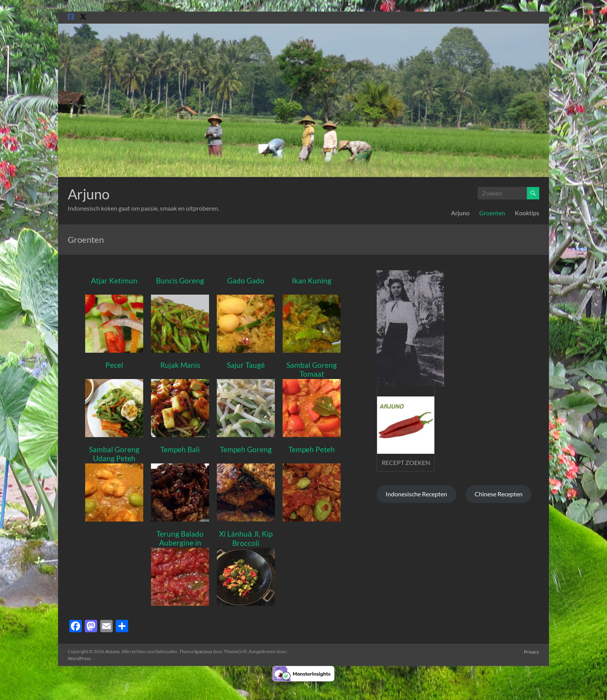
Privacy (532, 651)
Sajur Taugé (246, 365)
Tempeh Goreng (246, 449)
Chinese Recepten (499, 494)
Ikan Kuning (312, 281)
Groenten (492, 213)
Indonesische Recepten (416, 494)
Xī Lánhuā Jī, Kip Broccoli (246, 538)
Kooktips (527, 213)
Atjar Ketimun (114, 281)
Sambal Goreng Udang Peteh (114, 454)
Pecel (114, 365)
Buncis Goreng (180, 281)
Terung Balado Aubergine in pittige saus (180, 543)
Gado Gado (246, 281)
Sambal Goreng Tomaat (312, 369)
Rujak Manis (180, 365)
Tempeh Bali (180, 449)
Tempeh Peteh (312, 449)
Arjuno (89, 194)
